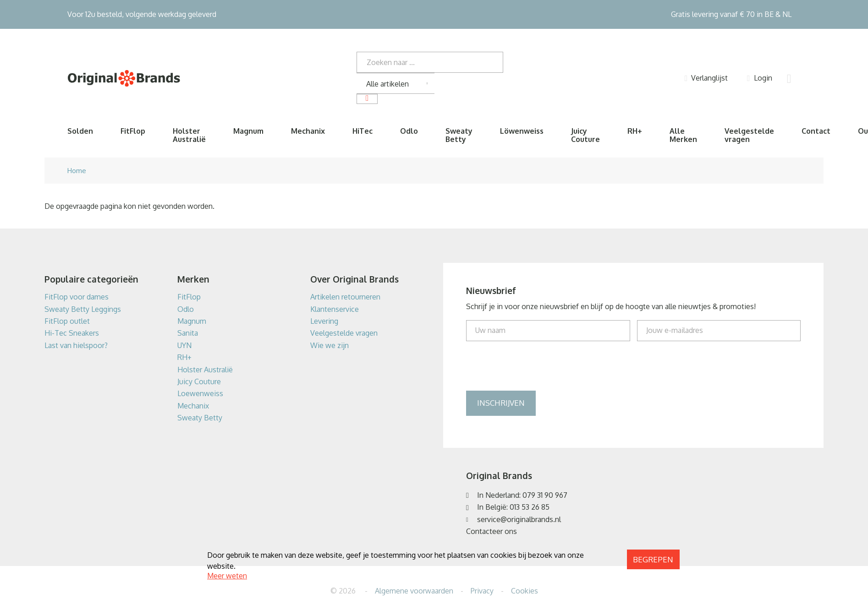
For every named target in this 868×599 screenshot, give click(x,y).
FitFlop (133, 131)
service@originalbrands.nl (519, 519)
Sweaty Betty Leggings (83, 309)
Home (77, 171)
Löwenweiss (522, 131)
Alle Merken (683, 135)
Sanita (188, 333)
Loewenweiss (200, 393)
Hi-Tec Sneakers (72, 333)
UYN (184, 345)
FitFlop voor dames (77, 297)
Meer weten (227, 576)
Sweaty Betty (459, 135)
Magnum (248, 131)
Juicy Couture (585, 135)
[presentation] (536, 366)
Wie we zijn (330, 345)
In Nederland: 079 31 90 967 (522, 495)
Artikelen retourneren (345, 297)
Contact (816, 131)
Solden (80, 131)
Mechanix (308, 131)
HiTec (363, 131)
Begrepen (653, 559)
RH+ (635, 131)
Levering (324, 321)
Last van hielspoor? (76, 345)
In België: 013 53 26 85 (513, 507)
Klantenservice (335, 309)
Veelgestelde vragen (749, 135)
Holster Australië (189, 135)
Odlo (409, 131)
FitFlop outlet (67, 321)
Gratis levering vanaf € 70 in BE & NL (731, 14)
